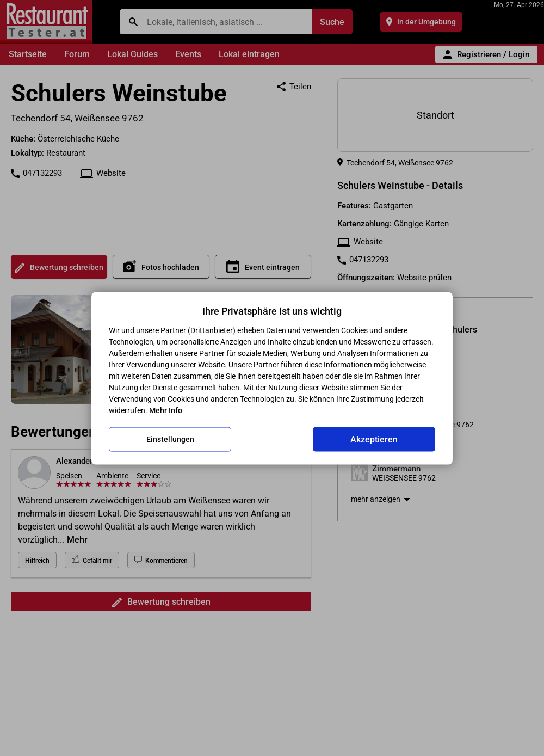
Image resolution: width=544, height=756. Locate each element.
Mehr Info (166, 410)
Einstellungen (170, 439)
